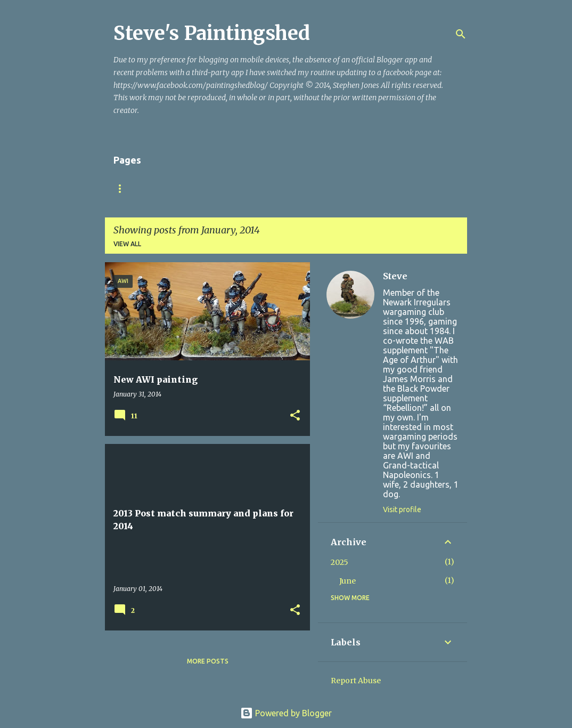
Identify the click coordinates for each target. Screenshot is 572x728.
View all (127, 244)
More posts (208, 661)
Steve (395, 276)
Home (124, 188)
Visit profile (402, 509)
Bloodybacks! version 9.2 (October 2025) (231, 188)
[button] (295, 416)
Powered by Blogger (286, 713)
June (348, 581)
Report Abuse (356, 681)
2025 (340, 562)
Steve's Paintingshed (212, 33)
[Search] (461, 34)
